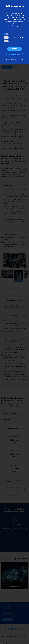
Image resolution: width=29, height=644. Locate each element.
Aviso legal (20, 59)
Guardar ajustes (14, 54)
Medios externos (18, 38)
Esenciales (20, 34)
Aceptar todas (15, 49)
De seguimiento (19, 41)
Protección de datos (11, 59)
